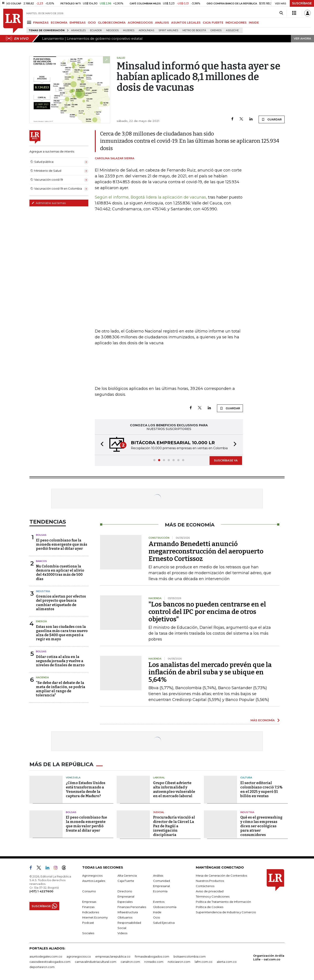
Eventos (159, 902)
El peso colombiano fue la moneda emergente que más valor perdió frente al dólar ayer (86, 824)
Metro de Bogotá (194, 30)
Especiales (125, 902)
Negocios (112, 30)
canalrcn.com (130, 962)
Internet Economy (95, 917)
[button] (101, 445)
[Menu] (30, 22)
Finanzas (88, 907)
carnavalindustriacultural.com (96, 962)
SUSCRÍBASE (302, 3)
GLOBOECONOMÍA (112, 22)
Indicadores (91, 912)
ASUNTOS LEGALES (186, 22)
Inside (157, 912)
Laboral (159, 778)
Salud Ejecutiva (164, 923)
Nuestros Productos (210, 881)
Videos (122, 933)
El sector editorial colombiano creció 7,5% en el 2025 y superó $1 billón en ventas (261, 789)
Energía (41, 621)
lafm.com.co (204, 962)
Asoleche (232, 30)
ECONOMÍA (59, 22)
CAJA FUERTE (213, 22)
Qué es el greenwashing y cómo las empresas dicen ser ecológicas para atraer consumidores (261, 826)
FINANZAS (41, 22)
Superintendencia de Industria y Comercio (226, 912)
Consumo (89, 891)
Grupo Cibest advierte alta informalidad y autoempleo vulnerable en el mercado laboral (174, 789)
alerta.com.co (227, 962)
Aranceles (78, 30)
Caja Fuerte (126, 881)
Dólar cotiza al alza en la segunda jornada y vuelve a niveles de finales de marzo (60, 661)
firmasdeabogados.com (152, 956)
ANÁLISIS (162, 22)
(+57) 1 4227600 (41, 891)
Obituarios (125, 917)
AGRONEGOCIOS (140, 22)
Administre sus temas (49, 203)
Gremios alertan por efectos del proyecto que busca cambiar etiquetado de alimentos (61, 603)
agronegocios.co (79, 956)
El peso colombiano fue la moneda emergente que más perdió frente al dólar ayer (62, 544)
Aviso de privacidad (210, 891)
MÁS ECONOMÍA (263, 720)
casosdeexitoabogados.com (50, 962)
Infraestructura (128, 912)
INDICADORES (236, 22)
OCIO (92, 22)
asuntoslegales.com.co (46, 956)
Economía (160, 891)
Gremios (216, 30)
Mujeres (129, 30)
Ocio (157, 917)
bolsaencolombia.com (190, 956)
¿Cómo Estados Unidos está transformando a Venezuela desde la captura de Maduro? (86, 789)
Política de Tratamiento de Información (223, 902)
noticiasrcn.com (179, 962)
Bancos (41, 561)
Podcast (88, 923)
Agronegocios (92, 875)
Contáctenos (205, 886)
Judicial (159, 812)
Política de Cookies (210, 907)
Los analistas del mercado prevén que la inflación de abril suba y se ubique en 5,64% (210, 672)
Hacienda (42, 677)
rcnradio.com (154, 962)
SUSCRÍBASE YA (226, 460)
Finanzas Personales (132, 907)
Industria (43, 591)
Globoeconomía (165, 907)
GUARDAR (272, 119)
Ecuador (96, 30)
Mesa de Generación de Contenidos (221, 875)
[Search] (281, 13)
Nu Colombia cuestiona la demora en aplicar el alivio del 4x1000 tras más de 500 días (60, 573)
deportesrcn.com (42, 967)
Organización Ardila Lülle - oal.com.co (269, 957)
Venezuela (73, 778)
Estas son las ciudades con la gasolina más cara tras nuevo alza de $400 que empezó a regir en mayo (62, 633)
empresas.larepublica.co (113, 956)
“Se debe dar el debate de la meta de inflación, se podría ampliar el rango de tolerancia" (61, 689)
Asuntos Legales (94, 881)
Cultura (246, 778)
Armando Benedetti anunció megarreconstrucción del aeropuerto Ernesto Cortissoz (206, 551)
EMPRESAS (78, 22)
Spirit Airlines (168, 30)
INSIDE (254, 22)
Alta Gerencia (127, 875)
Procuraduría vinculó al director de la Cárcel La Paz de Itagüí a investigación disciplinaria (174, 826)
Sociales (88, 933)
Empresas (89, 902)
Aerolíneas (146, 30)
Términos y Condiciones (213, 896)
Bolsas (41, 535)
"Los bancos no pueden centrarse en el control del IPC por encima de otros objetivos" (207, 612)
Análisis (158, 875)
